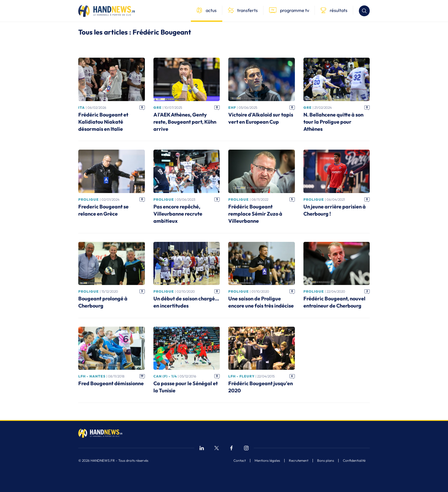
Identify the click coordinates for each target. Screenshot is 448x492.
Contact (240, 461)
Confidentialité (354, 461)
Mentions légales (267, 461)
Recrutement (299, 461)
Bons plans (326, 461)
